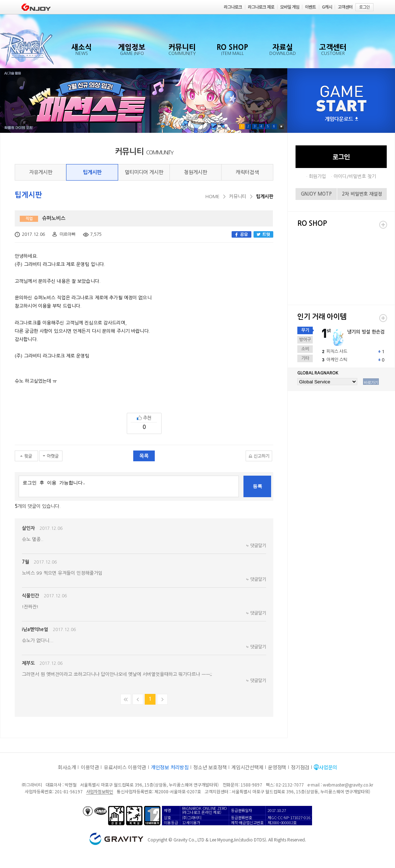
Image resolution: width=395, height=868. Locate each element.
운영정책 (277, 767)
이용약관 (90, 767)
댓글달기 (258, 546)
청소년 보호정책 (210, 767)
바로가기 (371, 382)
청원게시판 (196, 172)
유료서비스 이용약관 (125, 767)
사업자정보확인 (100, 791)
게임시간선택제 (247, 767)
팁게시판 (92, 172)
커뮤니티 (238, 197)
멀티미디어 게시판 (144, 172)
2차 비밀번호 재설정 (362, 194)
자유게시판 (41, 172)
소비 (305, 349)
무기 (305, 330)
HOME (212, 197)
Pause (281, 127)
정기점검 (300, 767)
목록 (144, 456)
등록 (257, 486)
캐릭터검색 (247, 172)
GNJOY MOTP (316, 194)
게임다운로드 (341, 119)
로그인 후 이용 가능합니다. (129, 486)
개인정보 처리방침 (170, 767)
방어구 (305, 340)
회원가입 (317, 176)
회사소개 (67, 767)
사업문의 (328, 767)
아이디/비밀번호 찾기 (355, 176)
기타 (305, 358)
